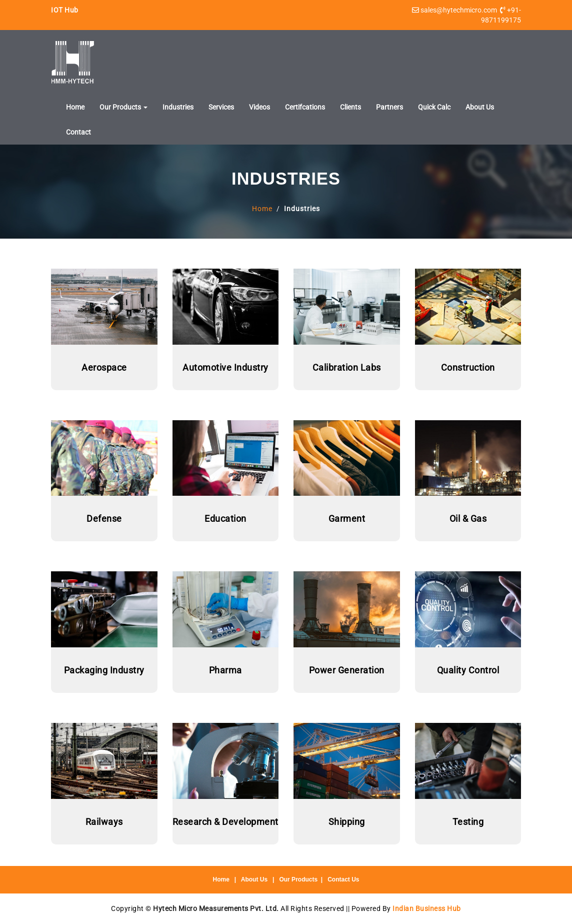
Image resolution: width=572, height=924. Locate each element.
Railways (104, 822)
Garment (347, 519)
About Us (480, 107)
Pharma (225, 670)
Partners (389, 107)
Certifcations (305, 107)
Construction (468, 367)
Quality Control (468, 670)
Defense (104, 519)
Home (75, 107)
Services (221, 107)
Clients (350, 107)
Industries (178, 107)
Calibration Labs (347, 367)
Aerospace (104, 367)
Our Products (123, 107)
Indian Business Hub (427, 908)
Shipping (347, 822)
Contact (78, 132)
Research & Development (225, 822)
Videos (259, 107)
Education (225, 519)
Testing (468, 822)
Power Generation (347, 670)
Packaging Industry (104, 670)
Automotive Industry (225, 367)
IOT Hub (65, 10)
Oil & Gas (468, 519)
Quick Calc (434, 107)
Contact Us (343, 879)
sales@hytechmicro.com (459, 10)
